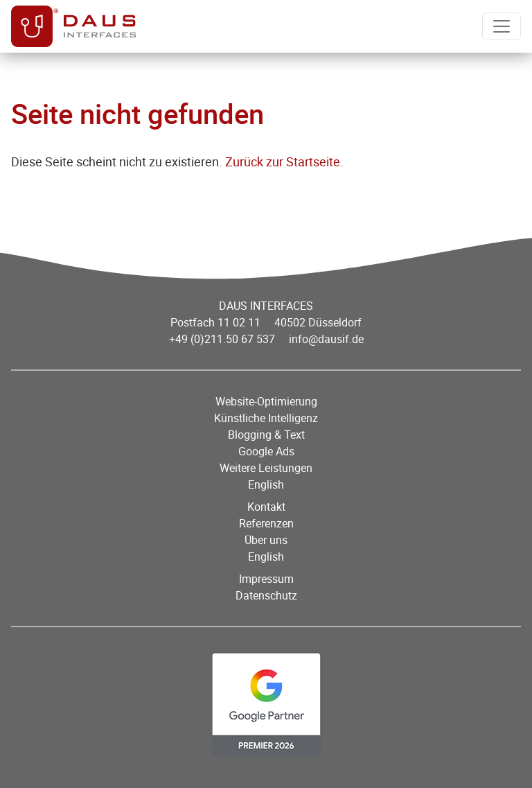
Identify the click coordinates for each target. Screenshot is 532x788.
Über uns (266, 540)
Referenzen (266, 523)
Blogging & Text (266, 435)
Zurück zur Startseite (283, 161)
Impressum (266, 579)
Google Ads (266, 451)
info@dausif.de (326, 339)
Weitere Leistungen (266, 468)
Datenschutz (266, 595)
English (266, 484)
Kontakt (266, 507)
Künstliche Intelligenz (266, 418)
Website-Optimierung (266, 401)
